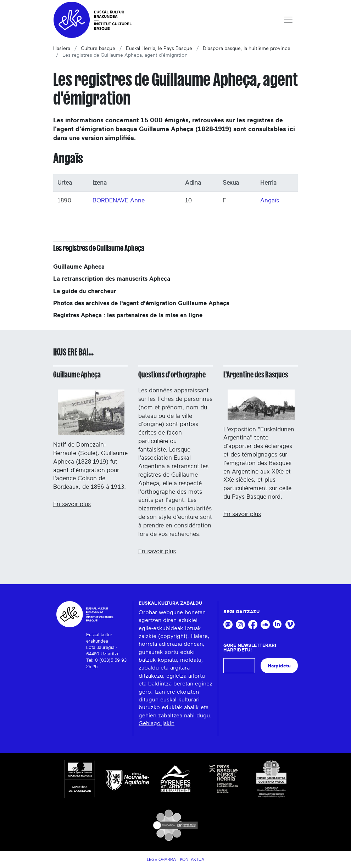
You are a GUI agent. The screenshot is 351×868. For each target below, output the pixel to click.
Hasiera (62, 49)
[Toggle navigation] (288, 20)
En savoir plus (72, 504)
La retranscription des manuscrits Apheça (112, 279)
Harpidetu (279, 666)
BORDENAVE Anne (119, 200)
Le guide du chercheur (85, 291)
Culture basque (98, 49)
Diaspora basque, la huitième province (247, 49)
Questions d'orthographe (172, 375)
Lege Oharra (161, 859)
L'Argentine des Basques (256, 375)
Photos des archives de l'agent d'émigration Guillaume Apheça (141, 303)
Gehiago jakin (157, 723)
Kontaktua (192, 859)
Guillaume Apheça (79, 267)
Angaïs (270, 200)
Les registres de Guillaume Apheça (99, 248)
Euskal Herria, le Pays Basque (159, 49)
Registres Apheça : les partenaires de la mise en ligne (128, 315)
